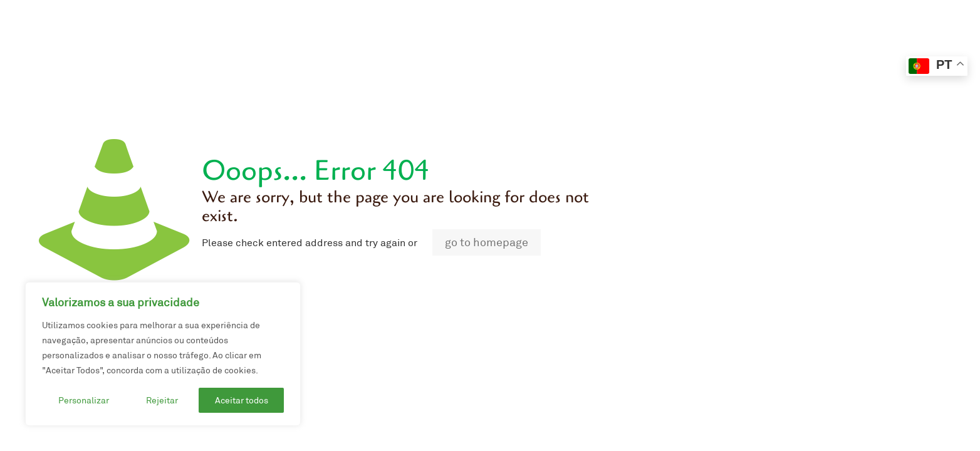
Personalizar (84, 400)
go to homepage (487, 242)
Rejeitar (162, 400)
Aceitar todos (242, 400)
